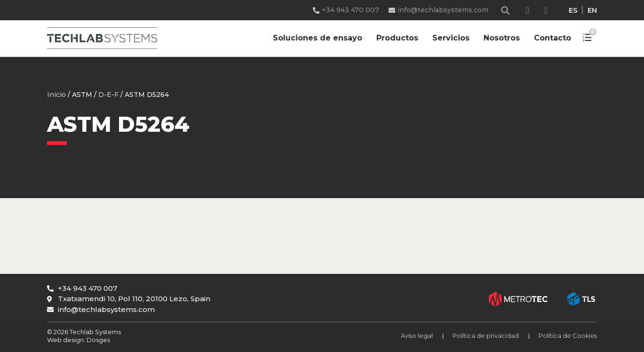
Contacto (553, 38)
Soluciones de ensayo (318, 38)
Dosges (98, 340)
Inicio (56, 95)
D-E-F (108, 95)
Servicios (451, 38)
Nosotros (502, 38)
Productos (397, 38)
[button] (505, 10)
